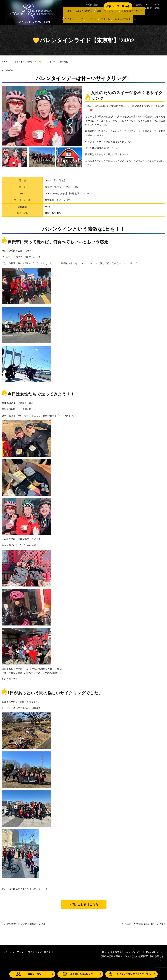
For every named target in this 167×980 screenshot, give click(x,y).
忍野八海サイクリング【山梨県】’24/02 (25, 924)
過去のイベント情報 (23, 62)
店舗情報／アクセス (129, 15)
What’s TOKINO (82, 15)
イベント (90, 20)
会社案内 (48, 952)
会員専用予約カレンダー (83, 974)
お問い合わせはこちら (84, 904)
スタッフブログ (118, 20)
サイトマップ (35, 952)
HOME (68, 15)
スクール (102, 20)
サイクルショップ (73, 20)
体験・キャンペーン (104, 15)
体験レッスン (35, 974)
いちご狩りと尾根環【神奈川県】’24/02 (142, 924)
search (131, 20)
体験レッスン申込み (118, 6)
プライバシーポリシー (15, 952)
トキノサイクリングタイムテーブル (132, 974)
